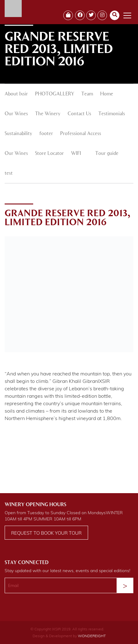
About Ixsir (16, 94)
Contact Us (79, 114)
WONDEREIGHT (92, 636)
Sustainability (18, 134)
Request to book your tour (46, 533)
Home (107, 94)
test (9, 173)
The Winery (48, 114)
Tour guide (107, 154)
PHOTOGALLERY (55, 94)
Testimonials (112, 114)
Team (87, 94)
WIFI (76, 154)
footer (46, 134)
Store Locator (49, 154)
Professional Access (81, 134)
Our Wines (16, 114)
